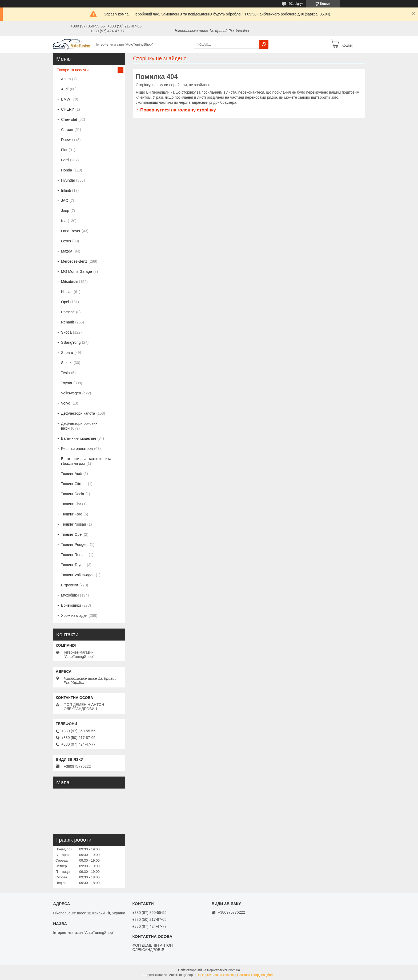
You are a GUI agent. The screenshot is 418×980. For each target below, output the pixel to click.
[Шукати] (264, 44)
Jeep (65, 211)
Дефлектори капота (78, 413)
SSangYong (71, 342)
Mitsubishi (69, 282)
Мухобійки (70, 595)
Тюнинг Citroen (74, 484)
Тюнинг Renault (74, 555)
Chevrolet (69, 119)
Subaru (67, 353)
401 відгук (296, 4)
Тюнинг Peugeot (75, 545)
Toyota (67, 383)
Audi (65, 89)
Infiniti (66, 190)
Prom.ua (234, 970)
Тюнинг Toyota (73, 565)
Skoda (66, 332)
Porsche (68, 312)
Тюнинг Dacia (73, 494)
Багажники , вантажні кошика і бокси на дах (86, 461)
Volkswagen (71, 393)
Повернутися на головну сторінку (178, 110)
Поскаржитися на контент (215, 975)
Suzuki (67, 363)
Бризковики (71, 605)
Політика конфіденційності (257, 975)
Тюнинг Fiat (71, 504)
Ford (65, 160)
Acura (66, 79)
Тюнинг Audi (72, 474)
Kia (64, 221)
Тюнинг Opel (72, 534)
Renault (67, 322)
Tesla (65, 373)
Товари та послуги (73, 70)
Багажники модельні (79, 438)
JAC (65, 201)
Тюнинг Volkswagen (78, 575)
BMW (66, 99)
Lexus (66, 241)
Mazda (67, 251)
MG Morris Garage (77, 271)
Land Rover (71, 231)
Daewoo (68, 140)
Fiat (64, 150)
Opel (65, 302)
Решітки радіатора (77, 449)
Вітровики (70, 585)
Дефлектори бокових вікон (79, 426)
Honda (67, 170)
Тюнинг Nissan (74, 524)
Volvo (66, 403)
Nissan (67, 292)
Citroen (67, 130)
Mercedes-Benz (74, 261)
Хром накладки (74, 615)
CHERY (68, 109)
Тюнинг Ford (72, 514)
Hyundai (68, 180)
